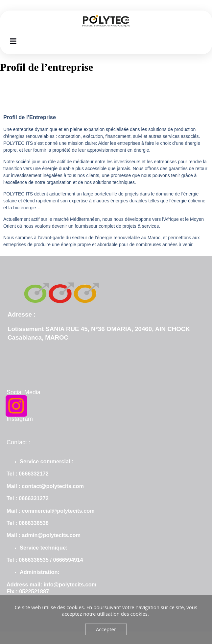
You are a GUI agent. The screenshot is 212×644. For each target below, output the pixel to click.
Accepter (106, 629)
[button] (13, 41)
